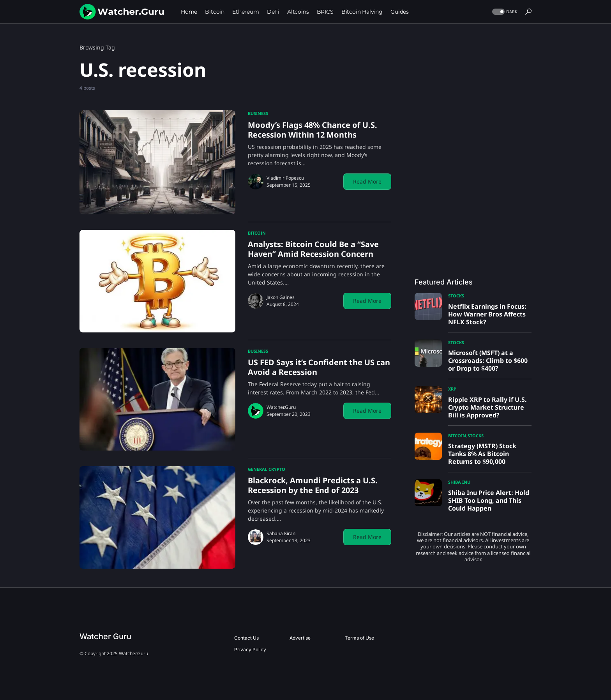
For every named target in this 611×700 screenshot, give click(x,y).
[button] (504, 12)
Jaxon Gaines (281, 297)
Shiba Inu (459, 482)
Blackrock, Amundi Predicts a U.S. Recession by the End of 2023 (313, 485)
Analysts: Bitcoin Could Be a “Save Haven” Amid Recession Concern (313, 249)
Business (258, 113)
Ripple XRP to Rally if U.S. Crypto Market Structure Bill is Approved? (487, 407)
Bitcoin (257, 233)
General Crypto (267, 469)
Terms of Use (359, 638)
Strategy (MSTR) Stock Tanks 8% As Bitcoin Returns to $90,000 (482, 454)
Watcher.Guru (281, 407)
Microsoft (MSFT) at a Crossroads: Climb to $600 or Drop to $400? (488, 361)
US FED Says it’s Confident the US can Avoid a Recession (319, 367)
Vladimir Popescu (285, 178)
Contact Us (246, 638)
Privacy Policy (250, 650)
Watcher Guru (105, 636)
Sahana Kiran (281, 533)
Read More (367, 181)
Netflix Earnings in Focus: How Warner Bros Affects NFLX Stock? (487, 314)
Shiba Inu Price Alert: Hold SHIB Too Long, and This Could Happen (489, 500)
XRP (452, 389)
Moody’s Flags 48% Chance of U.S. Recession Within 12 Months (313, 130)
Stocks (456, 296)
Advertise (300, 638)
